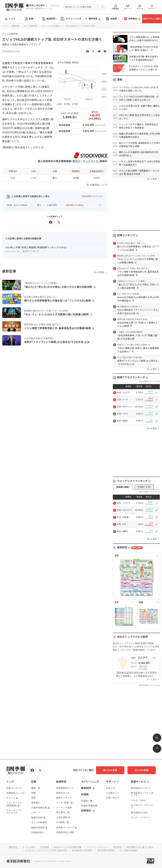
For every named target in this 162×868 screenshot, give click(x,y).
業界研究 (92, 19)
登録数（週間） (123, 487)
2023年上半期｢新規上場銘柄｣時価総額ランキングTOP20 (36, 247)
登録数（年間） (144, 487)
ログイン (152, 7)
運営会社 (13, 847)
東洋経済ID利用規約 (82, 850)
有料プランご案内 (152, 19)
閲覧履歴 (116, 7)
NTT (124, 524)
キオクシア (127, 407)
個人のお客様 (110, 770)
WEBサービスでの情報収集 (68, 847)
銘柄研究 (50, 19)
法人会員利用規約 (128, 850)
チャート (128, 7)
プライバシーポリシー (97, 847)
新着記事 (15, 26)
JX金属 (125, 517)
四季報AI (132, 19)
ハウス (125, 414)
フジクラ (126, 393)
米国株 (112, 19)
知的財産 (117, 847)
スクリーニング (71, 19)
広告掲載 (45, 847)
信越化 (125, 421)
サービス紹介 (29, 847)
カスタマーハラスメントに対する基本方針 (46, 850)
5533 (75, 62)
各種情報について (99, 185)
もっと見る (99, 272)
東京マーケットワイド (85, 161)
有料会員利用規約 (106, 850)
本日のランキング (31, 251)
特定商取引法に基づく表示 (140, 847)
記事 (30, 19)
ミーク (125, 400)
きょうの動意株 (30, 26)
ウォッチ (140, 7)
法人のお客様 (142, 770)
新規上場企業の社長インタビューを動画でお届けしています (39, 5)
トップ (10, 19)
